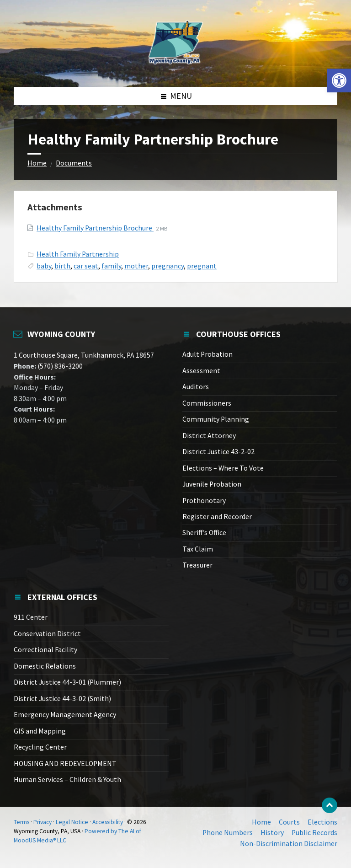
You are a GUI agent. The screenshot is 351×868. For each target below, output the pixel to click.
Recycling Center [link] (40, 747)
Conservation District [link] (47, 634)
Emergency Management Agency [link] (65, 715)
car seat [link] (86, 266)
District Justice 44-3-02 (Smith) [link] (62, 699)
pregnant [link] (202, 266)
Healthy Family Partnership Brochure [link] (95, 228)
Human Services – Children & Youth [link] (67, 780)
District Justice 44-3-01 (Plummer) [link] (67, 682)
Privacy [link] (43, 822)
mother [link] (136, 266)
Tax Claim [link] (198, 549)
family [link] (111, 266)
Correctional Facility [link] (45, 650)
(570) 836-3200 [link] (59, 366)
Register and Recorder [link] (217, 517)
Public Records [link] (314, 833)
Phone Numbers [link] (228, 833)
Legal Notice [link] (72, 822)
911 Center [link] (31, 617)
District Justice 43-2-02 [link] (218, 452)
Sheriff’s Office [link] (204, 533)
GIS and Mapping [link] (40, 731)
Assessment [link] (201, 371)
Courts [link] (289, 822)
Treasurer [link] (197, 565)
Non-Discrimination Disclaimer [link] (289, 844)
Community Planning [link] (216, 419)
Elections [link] (322, 822)
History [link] (272, 833)
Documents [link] (74, 163)
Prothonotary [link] (204, 501)
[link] (339, 80)
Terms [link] (21, 822)
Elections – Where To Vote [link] (223, 468)
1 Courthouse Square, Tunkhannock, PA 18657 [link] (84, 355)
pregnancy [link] (168, 266)
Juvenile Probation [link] (212, 484)
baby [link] (44, 266)
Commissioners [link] (207, 403)
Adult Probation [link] (207, 354)
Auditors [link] (196, 387)
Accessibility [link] (108, 822)
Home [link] (37, 163)
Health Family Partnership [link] (78, 254)
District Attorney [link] (209, 436)
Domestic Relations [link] (45, 666)
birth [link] (62, 266)
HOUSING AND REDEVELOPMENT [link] (65, 764)
